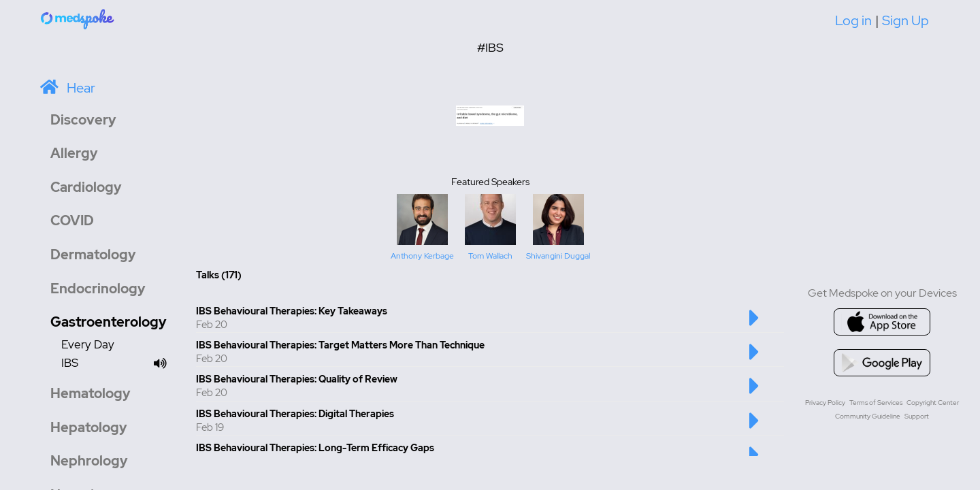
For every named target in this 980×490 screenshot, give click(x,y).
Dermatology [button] (93, 255)
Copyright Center (933, 403)
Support (917, 416)
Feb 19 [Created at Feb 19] (210, 427)
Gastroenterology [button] (109, 322)
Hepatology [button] (89, 427)
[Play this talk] (754, 325)
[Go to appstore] (882, 322)
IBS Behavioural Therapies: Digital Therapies (295, 414)
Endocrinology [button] (98, 289)
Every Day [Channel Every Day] (88, 344)
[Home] (78, 18)
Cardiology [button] (86, 187)
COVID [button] (72, 220)
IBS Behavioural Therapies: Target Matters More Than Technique (340, 345)
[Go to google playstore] (882, 363)
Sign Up (905, 20)
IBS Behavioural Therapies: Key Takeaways (292, 311)
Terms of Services (876, 403)
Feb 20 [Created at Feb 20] (212, 325)
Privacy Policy (825, 403)
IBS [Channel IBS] (118, 364)
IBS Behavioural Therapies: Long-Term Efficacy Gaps (315, 448)
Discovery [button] (83, 120)
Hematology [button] (91, 393)
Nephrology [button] (89, 461)
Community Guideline (868, 416)
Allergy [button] (74, 153)
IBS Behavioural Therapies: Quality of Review (297, 379)
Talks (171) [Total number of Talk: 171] (219, 275)
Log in (853, 20)
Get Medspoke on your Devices (882, 293)
